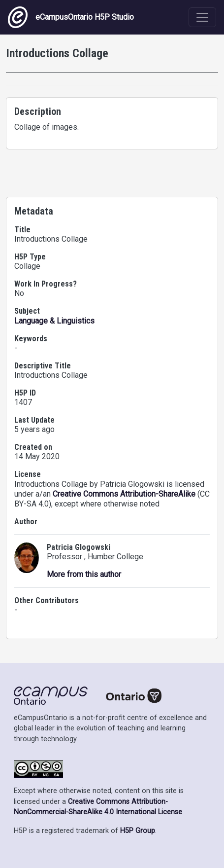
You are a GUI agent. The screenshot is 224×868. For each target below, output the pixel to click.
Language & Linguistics (54, 321)
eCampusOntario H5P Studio (71, 17)
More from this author (84, 574)
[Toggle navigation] (202, 17)
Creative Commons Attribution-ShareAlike (124, 494)
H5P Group (138, 831)
